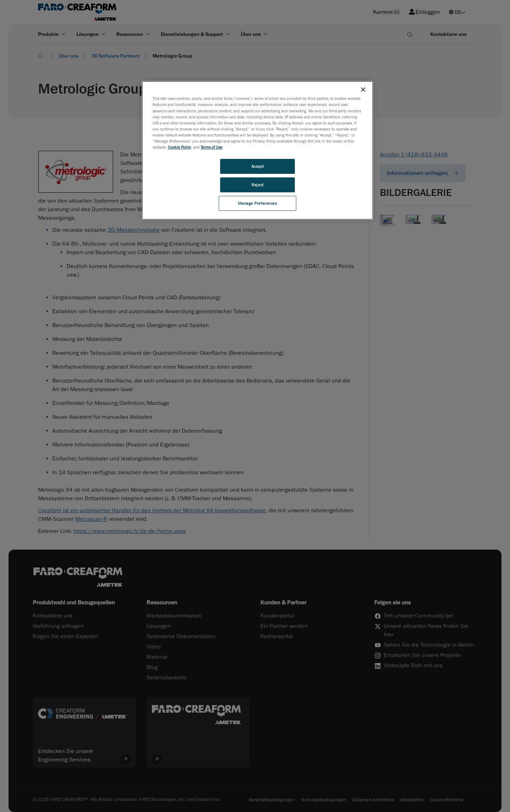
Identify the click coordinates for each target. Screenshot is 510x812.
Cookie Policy (179, 147)
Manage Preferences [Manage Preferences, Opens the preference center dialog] (257, 203)
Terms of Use (211, 147)
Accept (257, 166)
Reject (257, 185)
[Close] (363, 90)
